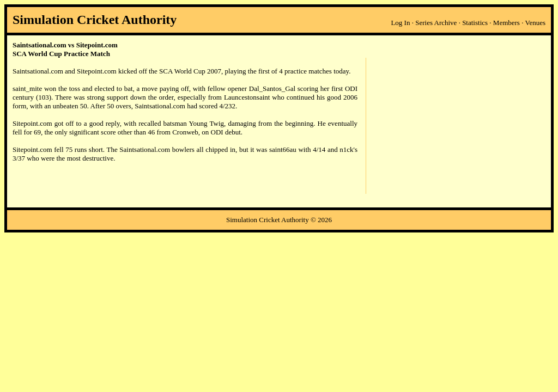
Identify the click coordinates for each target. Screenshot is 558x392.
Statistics (475, 23)
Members (507, 23)
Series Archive (436, 23)
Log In (400, 23)
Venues (535, 23)
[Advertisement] (456, 126)
